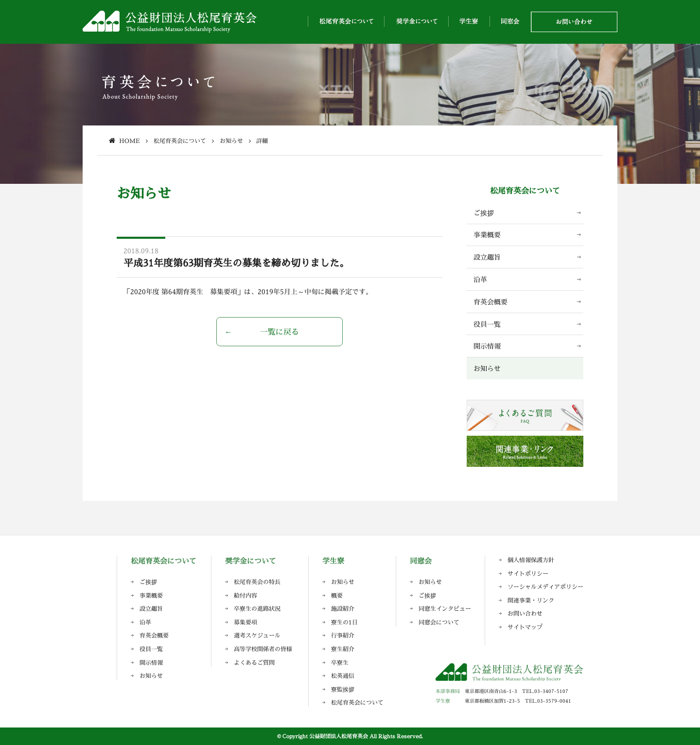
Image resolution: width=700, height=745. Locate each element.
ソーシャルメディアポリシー (545, 587)
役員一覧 (487, 324)
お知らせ (487, 368)
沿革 (480, 279)
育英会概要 (490, 302)
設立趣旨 (487, 257)
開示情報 (487, 346)
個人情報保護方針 (531, 560)
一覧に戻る (280, 332)
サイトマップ (525, 627)
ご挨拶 (484, 213)
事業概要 (487, 235)
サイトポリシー (528, 574)
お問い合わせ (525, 613)
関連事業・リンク (531, 600)
